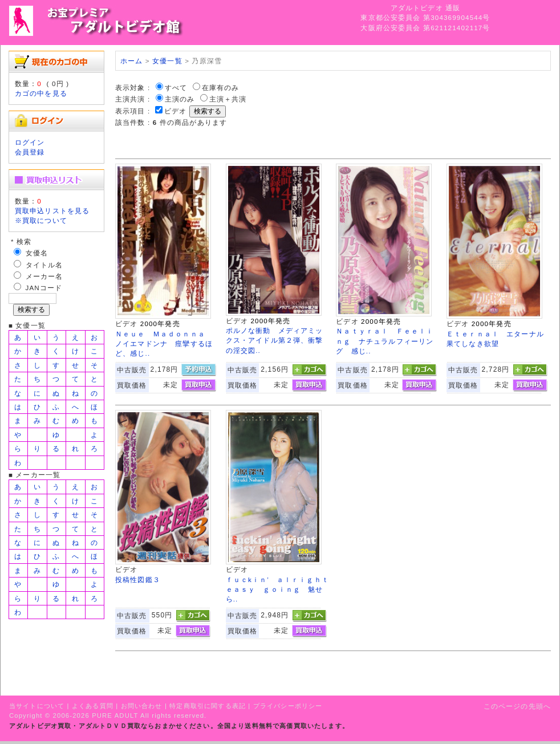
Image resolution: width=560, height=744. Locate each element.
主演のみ (180, 99)
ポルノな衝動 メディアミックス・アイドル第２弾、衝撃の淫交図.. (275, 340)
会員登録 (30, 152)
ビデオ (175, 111)
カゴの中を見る (41, 93)
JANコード (44, 288)
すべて (176, 88)
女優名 (37, 253)
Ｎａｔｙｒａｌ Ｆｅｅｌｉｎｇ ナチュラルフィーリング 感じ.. (385, 341)
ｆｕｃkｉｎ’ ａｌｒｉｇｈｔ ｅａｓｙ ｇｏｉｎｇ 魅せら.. (281, 589)
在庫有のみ (221, 88)
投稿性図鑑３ (138, 580)
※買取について (41, 220)
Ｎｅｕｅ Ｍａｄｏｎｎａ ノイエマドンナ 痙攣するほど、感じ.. (164, 344)
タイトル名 (44, 265)
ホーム (131, 61)
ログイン (30, 142)
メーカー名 (44, 276)
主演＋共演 (228, 99)
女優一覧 (167, 61)
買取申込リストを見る (52, 211)
